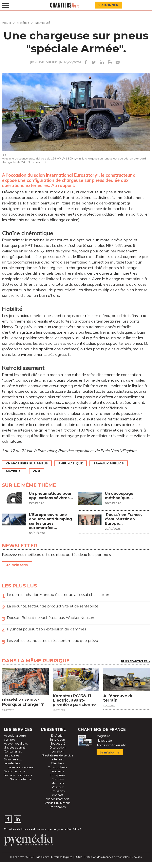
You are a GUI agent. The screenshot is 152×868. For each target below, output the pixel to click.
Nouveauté (44, 23)
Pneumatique (75, 463)
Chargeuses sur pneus (28, 463)
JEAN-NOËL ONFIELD (44, 62)
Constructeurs (57, 774)
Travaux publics (116, 463)
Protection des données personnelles (107, 863)
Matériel (15, 471)
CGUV (78, 863)
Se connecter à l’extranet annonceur (18, 780)
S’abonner (109, 5)
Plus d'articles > (136, 661)
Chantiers (58, 770)
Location (57, 758)
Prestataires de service (57, 762)
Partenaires (58, 813)
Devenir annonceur (21, 774)
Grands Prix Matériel (57, 809)
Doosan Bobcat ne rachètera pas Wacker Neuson (51, 618)
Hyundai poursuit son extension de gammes (47, 629)
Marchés (58, 786)
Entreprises (57, 782)
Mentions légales (61, 863)
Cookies (138, 863)
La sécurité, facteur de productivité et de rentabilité (53, 606)
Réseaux (58, 794)
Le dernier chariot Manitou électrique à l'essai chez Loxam (59, 595)
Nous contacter (20, 786)
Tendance (58, 778)
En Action (58, 742)
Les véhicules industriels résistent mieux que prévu (53, 641)
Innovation (57, 746)
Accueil (7, 23)
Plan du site (41, 863)
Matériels (24, 23)
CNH (39, 471)
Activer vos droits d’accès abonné (16, 752)
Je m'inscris (17, 565)
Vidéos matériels (58, 805)
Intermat (57, 766)
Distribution (57, 754)
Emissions (58, 797)
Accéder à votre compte (15, 744)
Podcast (58, 801)
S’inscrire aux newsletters (13, 768)
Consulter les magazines (13, 760)
